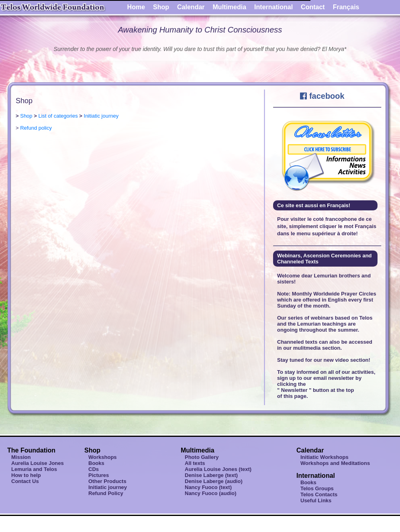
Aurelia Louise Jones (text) (218, 469)
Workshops (103, 457)
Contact (313, 7)
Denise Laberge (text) (211, 475)
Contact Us (25, 481)
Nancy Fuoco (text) (208, 487)
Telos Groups (317, 488)
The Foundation (31, 450)
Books (96, 463)
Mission (21, 457)
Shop (161, 7)
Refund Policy (106, 493)
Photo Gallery (202, 457)
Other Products (107, 481)
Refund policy (36, 128)
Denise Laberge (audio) (214, 481)
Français (346, 7)
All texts (195, 463)
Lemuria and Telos (34, 469)
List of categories (58, 116)
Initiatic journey (101, 116)
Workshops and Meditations (335, 463)
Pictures (99, 475)
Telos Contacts (319, 494)
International (273, 7)
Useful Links (316, 500)
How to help (26, 475)
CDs (94, 469)
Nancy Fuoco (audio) (211, 493)
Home (136, 7)
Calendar (191, 7)
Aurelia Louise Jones (38, 463)
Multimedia (230, 7)
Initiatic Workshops (324, 457)
